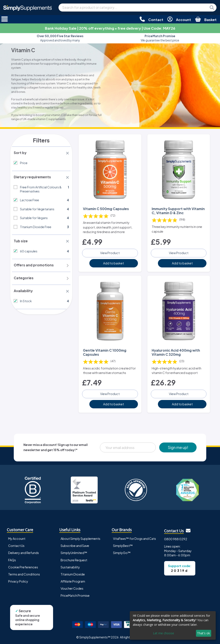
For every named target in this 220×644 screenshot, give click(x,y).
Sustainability (70, 566)
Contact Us (16, 545)
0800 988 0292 (176, 538)
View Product (110, 253)
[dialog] (173, 625)
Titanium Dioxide (73, 574)
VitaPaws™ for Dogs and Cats (134, 538)
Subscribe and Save (75, 545)
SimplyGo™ (122, 552)
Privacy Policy (18, 581)
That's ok (203, 633)
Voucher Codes (72, 588)
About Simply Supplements (80, 538)
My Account (17, 538)
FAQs (12, 559)
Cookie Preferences (23, 566)
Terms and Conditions (24, 574)
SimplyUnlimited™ (74, 552)
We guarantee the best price (160, 38)
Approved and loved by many (60, 38)
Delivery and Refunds (24, 552)
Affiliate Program (73, 581)
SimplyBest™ (123, 545)
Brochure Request (74, 559)
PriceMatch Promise (75, 595)
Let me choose (163, 633)
